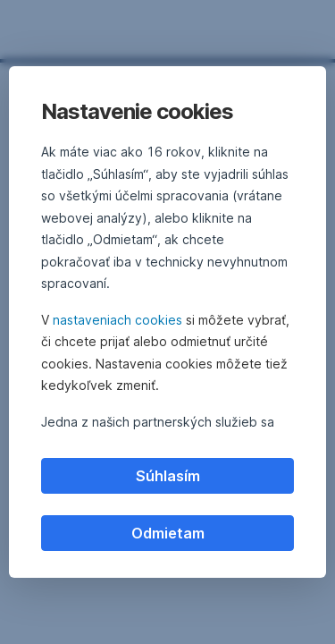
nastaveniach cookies (117, 320)
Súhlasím (168, 476)
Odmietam (168, 533)
